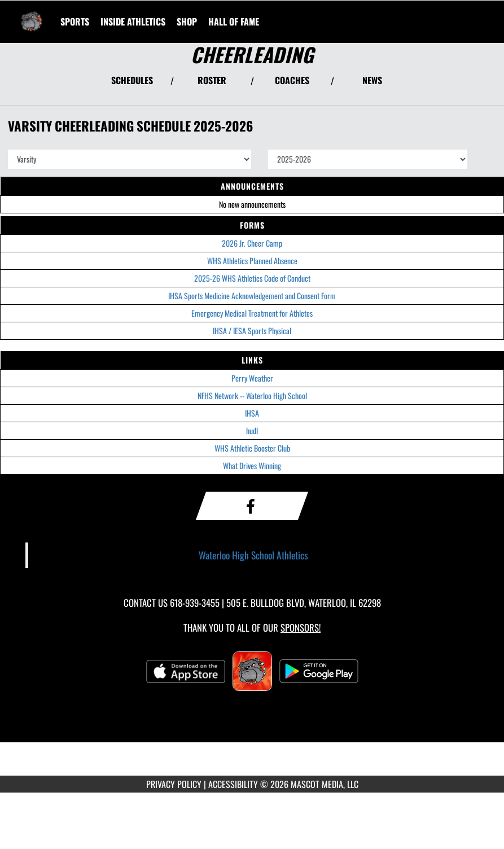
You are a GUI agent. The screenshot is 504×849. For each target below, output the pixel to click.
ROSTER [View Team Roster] (212, 80)
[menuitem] (187, 21)
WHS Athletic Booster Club (252, 448)
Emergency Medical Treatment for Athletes (252, 313)
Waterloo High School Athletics (253, 555)
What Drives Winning (252, 465)
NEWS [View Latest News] (372, 80)
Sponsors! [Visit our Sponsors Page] (301, 627)
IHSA (252, 413)
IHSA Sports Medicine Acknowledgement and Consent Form (252, 296)
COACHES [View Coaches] (292, 80)
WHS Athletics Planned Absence (252, 261)
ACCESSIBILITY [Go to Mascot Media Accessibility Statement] (233, 784)
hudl (252, 430)
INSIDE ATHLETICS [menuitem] (133, 21)
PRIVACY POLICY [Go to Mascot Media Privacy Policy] (174, 784)
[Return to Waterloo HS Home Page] (32, 15)
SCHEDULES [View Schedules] (132, 80)
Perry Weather (252, 378)
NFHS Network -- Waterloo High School (252, 395)
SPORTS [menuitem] (75, 21)
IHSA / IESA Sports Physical (252, 331)
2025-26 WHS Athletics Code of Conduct (252, 278)
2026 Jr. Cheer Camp (252, 243)
